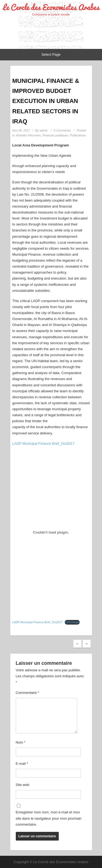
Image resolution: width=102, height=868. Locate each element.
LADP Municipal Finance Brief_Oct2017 (43, 444)
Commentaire (28, 693)
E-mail (22, 764)
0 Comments (62, 130)
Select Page (51, 54)
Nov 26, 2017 (21, 130)
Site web (23, 785)
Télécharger (72, 622)
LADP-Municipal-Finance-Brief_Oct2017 (37, 622)
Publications (78, 135)
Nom (21, 742)
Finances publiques (55, 135)
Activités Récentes (28, 135)
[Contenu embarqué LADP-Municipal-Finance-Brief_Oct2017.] (51, 532)
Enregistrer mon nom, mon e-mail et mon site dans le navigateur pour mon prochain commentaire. (49, 818)
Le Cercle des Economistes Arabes (51, 7)
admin (44, 130)
